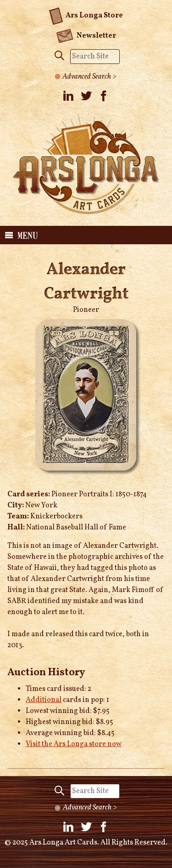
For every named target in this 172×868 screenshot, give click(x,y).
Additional (44, 700)
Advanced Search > (89, 77)
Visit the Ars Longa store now (74, 744)
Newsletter (86, 35)
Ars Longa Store (86, 14)
